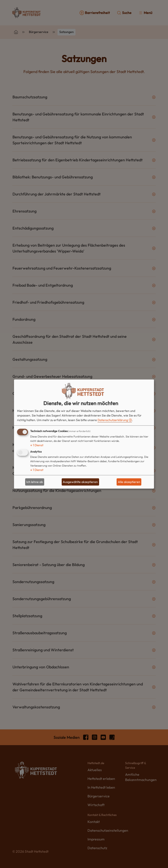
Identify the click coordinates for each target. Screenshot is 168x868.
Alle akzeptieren (129, 482)
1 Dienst (37, 445)
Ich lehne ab (35, 482)
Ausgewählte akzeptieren (80, 482)
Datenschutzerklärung (113, 420)
